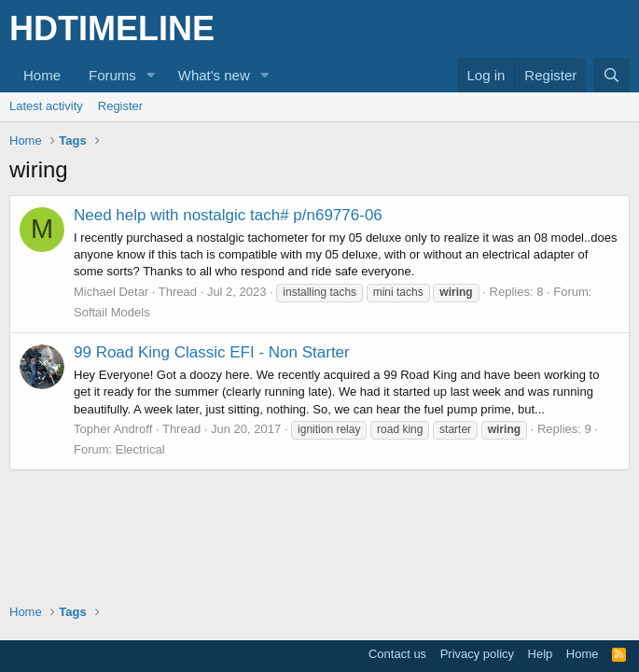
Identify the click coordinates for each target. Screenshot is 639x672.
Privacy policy (477, 654)
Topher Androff (113, 429)
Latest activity (46, 106)
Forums (112, 75)
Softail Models (112, 312)
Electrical (140, 449)
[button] (151, 75)
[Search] (611, 75)
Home (42, 75)
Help (541, 654)
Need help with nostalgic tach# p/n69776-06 (228, 215)
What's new (214, 75)
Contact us (397, 654)
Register (120, 106)
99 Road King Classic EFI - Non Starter (212, 352)
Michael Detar (111, 292)
